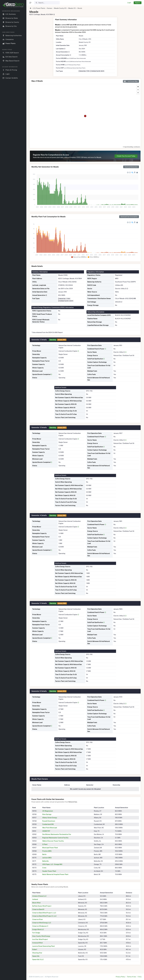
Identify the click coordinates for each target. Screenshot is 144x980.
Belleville (45, 861)
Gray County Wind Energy (41, 936)
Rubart (35, 949)
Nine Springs (47, 814)
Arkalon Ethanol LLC (39, 896)
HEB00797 (46, 831)
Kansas (49, 8)
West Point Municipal (50, 828)
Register (138, 3)
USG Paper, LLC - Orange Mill (52, 864)
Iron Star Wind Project (40, 939)
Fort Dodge (36, 933)
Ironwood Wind (37, 943)
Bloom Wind (36, 903)
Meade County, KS (60, 8)
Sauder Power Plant (49, 871)
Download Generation (131, 167)
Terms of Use (131, 977)
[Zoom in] (138, 87)
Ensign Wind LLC (38, 929)
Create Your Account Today (126, 156)
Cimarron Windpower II (40, 926)
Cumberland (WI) (48, 824)
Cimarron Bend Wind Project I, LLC (44, 913)
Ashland (35, 899)
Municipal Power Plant (50, 848)
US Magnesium (48, 811)
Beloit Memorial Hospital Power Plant (55, 874)
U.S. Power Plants (39, 8)
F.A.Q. (140, 977)
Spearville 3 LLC (38, 959)
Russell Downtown (49, 821)
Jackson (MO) (47, 858)
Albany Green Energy (50, 818)
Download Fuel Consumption (129, 217)
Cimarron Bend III (38, 909)
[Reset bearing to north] (138, 93)
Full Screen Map (130, 81)
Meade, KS (72, 8)
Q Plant (45, 844)
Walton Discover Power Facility (53, 841)
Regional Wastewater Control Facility (55, 838)
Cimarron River (38, 919)
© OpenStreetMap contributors (131, 147)
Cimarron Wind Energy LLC (42, 923)
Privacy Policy (120, 977)
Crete (44, 868)
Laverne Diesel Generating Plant (44, 946)
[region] (13, 493)
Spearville (36, 956)
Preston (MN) (47, 851)
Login (129, 3)
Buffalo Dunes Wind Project (42, 906)
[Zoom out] (138, 90)
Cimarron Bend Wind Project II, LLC (44, 916)
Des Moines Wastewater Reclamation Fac (57, 834)
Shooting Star (37, 953)
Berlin (44, 854)
